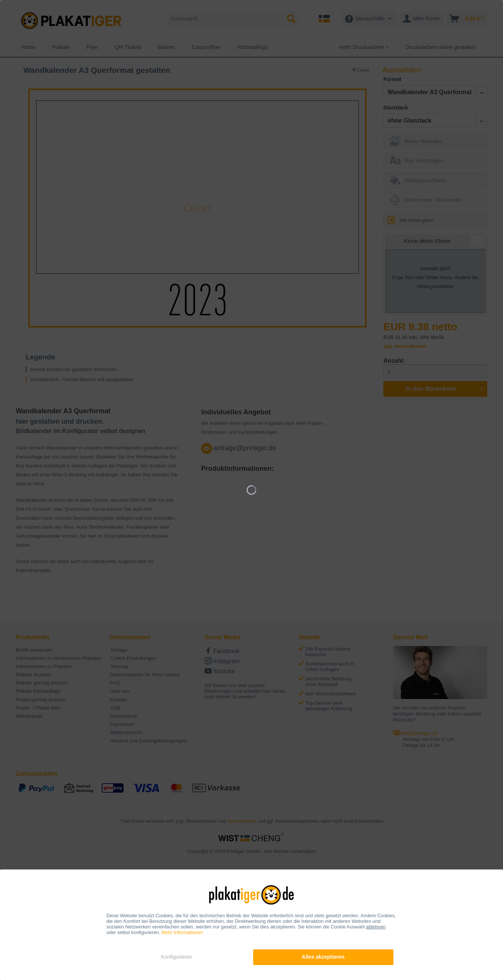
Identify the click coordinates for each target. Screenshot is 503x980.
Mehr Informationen (182, 932)
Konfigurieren (176, 957)
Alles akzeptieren (323, 957)
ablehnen (376, 927)
